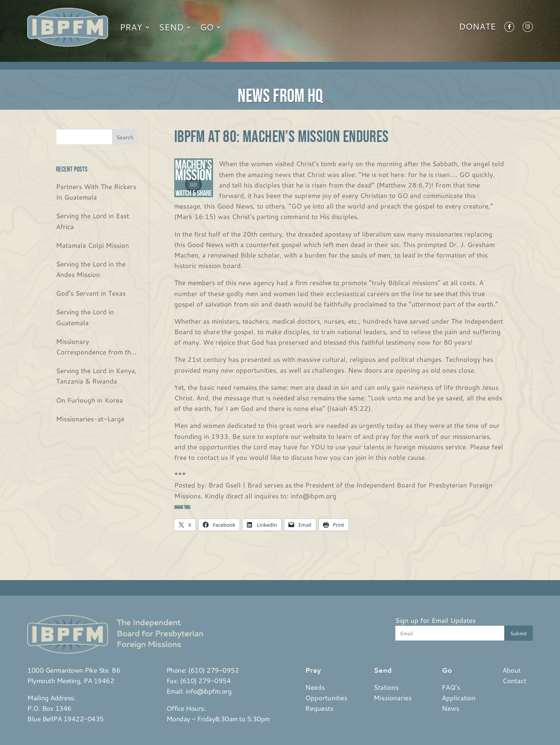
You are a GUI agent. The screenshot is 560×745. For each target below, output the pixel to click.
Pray (131, 27)
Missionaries (393, 698)
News (451, 708)
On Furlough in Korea (89, 400)
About (512, 670)
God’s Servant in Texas (91, 293)
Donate (477, 28)
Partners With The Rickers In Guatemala (96, 192)
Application (459, 698)
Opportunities (326, 698)
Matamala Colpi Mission (93, 245)
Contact (514, 680)
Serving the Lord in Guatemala (85, 317)
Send (171, 27)
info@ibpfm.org (208, 691)
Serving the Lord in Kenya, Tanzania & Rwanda (96, 376)
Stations (386, 687)
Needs (315, 687)
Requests (319, 708)
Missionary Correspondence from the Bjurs (95, 347)
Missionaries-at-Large (90, 419)
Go (207, 27)
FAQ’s (451, 687)
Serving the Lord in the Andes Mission (91, 269)
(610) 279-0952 (213, 670)
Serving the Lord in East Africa (93, 221)
